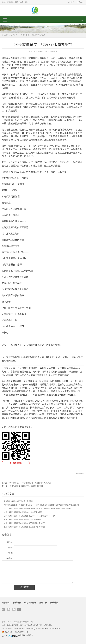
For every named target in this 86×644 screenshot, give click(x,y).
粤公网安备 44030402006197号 (16, 632)
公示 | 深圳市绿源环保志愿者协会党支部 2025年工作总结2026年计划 (29, 516)
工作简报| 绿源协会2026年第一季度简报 (19, 501)
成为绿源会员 (30, 603)
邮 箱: (11, 548)
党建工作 (43, 603)
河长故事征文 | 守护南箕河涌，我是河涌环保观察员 (30, 483)
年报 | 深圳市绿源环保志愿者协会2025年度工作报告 (23, 512)
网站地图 (54, 603)
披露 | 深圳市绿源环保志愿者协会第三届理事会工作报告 (25, 523)
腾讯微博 (9, 609)
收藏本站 (80, 2)
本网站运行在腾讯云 (26, 635)
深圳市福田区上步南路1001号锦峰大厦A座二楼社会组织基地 (29, 625)
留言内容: (9, 558)
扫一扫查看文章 (16, 463)
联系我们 (17, 603)
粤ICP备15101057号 (53, 629)
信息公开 (14, 35)
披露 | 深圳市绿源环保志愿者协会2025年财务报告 (22, 519)
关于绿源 (6, 603)
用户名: (10, 542)
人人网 (19, 609)
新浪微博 (3, 609)
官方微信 (14, 609)
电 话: (11, 553)
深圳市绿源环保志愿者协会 (20, 629)
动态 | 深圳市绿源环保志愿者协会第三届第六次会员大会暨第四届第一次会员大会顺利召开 (37, 509)
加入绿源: (71, 2)
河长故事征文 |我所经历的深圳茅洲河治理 (26, 486)
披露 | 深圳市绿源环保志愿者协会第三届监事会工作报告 (25, 527)
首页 (6, 35)
